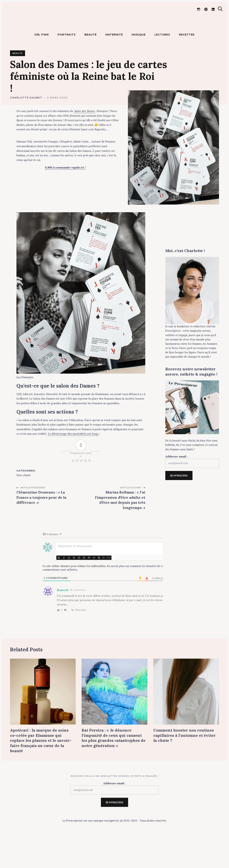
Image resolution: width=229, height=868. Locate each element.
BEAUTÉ (90, 63)
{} (104, 586)
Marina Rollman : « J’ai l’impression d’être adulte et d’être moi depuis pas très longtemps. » (120, 528)
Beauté (18, 82)
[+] (109, 586)
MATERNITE (114, 63)
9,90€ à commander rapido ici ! (65, 196)
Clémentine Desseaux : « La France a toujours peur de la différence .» (41, 526)
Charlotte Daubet (26, 126)
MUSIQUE (139, 63)
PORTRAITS (67, 63)
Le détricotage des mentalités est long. (73, 462)
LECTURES (162, 63)
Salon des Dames (85, 139)
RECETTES (187, 63)
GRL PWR (42, 63)
